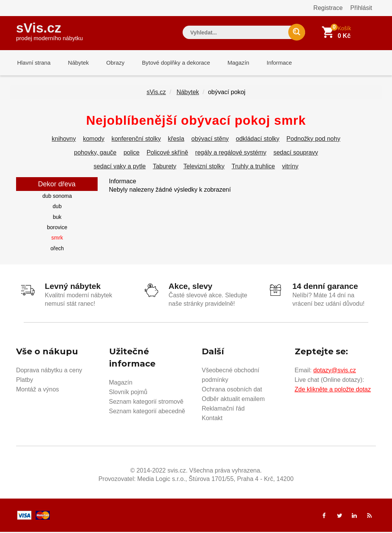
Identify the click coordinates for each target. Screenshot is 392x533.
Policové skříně (167, 154)
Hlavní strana (33, 63)
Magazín (231, 63)
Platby (24, 381)
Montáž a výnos (38, 390)
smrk (57, 239)
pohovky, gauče (95, 154)
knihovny (64, 140)
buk (57, 218)
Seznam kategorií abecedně (147, 412)
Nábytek (76, 63)
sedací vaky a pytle (120, 168)
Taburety (164, 168)
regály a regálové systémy (231, 154)
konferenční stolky (136, 140)
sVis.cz (49, 30)
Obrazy (111, 63)
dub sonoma (57, 197)
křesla (176, 140)
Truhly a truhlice (253, 168)
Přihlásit (361, 8)
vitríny (290, 168)
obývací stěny (210, 140)
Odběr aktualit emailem (233, 400)
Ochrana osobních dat (232, 390)
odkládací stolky (258, 140)
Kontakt (212, 419)
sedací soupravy (296, 154)
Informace (270, 63)
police (132, 154)
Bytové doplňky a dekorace (170, 63)
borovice (57, 229)
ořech (57, 250)
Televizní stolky (204, 168)
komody (94, 140)
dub (57, 208)
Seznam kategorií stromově (146, 403)
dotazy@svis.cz (334, 371)
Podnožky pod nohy (313, 140)
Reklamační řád (223, 410)
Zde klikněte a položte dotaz (333, 390)
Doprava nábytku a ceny (49, 371)
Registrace (328, 8)
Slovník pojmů (128, 393)
